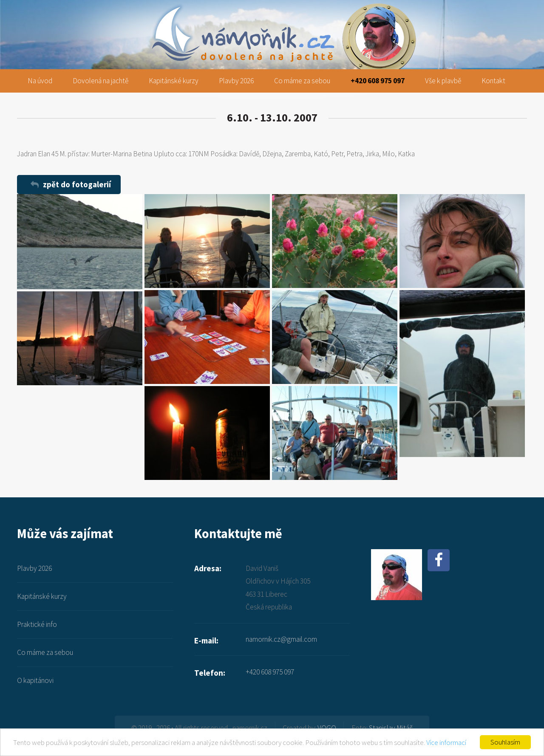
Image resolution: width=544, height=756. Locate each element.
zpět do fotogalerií (77, 184)
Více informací (446, 742)
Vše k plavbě (443, 81)
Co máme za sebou (302, 81)
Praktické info (37, 624)
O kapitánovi (35, 680)
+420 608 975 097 (378, 81)
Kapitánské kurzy (174, 81)
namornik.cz (272, 14)
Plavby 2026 (236, 81)
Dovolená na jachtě (101, 81)
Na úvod (40, 81)
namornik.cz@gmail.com (281, 639)
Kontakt (493, 81)
